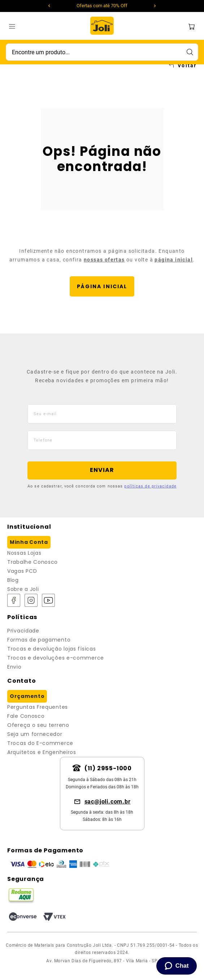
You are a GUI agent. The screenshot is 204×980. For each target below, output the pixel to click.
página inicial (174, 260)
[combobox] (102, 52)
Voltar (187, 65)
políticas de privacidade (150, 486)
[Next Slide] (155, 6)
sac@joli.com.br (108, 802)
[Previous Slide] (49, 6)
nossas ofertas (104, 260)
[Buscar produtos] (190, 52)
